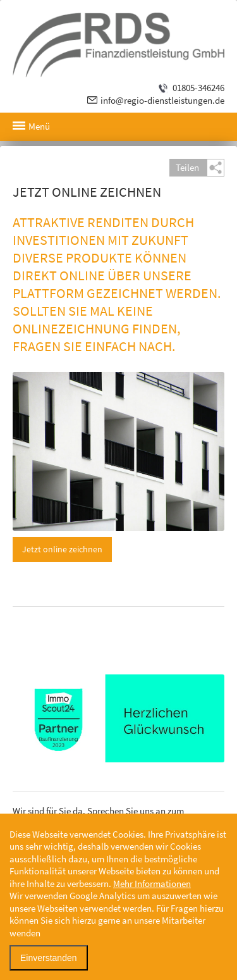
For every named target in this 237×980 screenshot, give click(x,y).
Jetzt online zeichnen (62, 549)
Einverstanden (49, 958)
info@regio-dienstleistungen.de (162, 100)
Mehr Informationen (152, 884)
